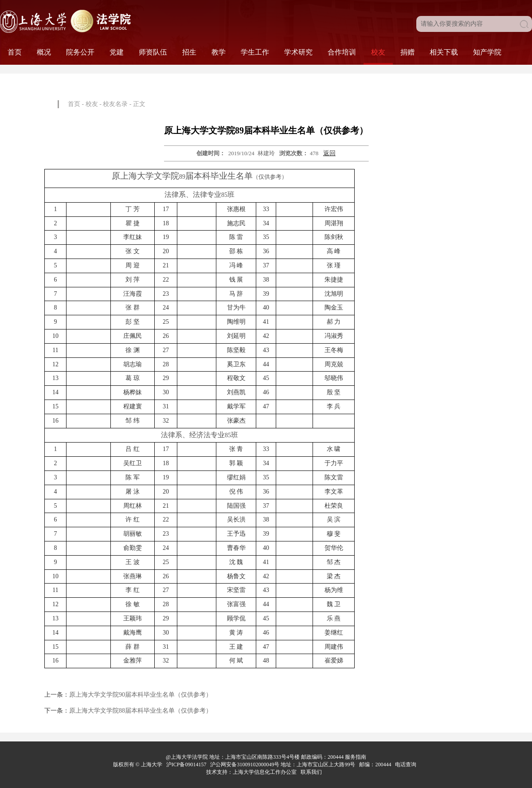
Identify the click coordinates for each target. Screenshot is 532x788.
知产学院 (487, 52)
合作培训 (342, 52)
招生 (189, 52)
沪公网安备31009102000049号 (245, 764)
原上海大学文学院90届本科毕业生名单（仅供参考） (141, 695)
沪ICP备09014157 (187, 764)
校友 (378, 52)
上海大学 (151, 764)
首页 (15, 52)
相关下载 (444, 52)
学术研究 (298, 52)
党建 (117, 52)
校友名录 (115, 104)
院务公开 (80, 52)
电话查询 (406, 764)
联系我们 (312, 772)
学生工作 (255, 52)
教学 (219, 52)
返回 (329, 153)
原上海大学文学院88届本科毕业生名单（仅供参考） (141, 711)
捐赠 (407, 52)
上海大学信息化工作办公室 (267, 772)
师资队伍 (153, 52)
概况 (44, 52)
